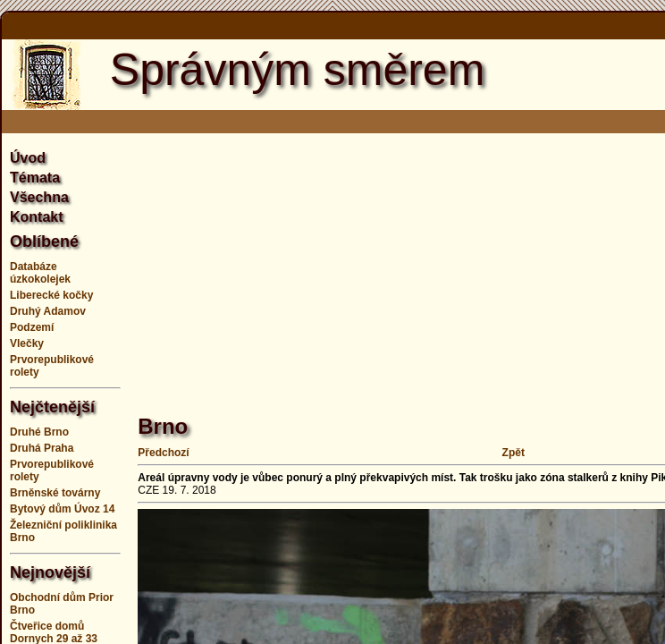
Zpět (513, 453)
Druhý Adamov (48, 311)
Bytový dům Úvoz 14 (62, 509)
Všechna (39, 197)
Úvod (28, 158)
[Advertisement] (401, 264)
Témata (35, 178)
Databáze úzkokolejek (40, 273)
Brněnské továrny (55, 493)
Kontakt (37, 217)
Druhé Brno (39, 432)
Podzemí (32, 327)
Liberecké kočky (51, 295)
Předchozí (163, 453)
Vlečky (27, 343)
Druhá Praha (42, 448)
